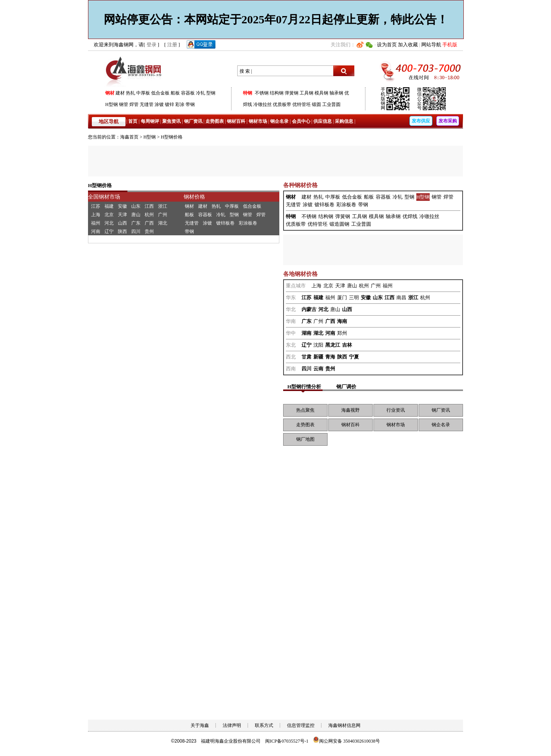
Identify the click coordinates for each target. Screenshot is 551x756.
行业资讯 (396, 410)
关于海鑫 (200, 725)
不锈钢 (262, 93)
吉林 (347, 345)
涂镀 (159, 104)
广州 (163, 215)
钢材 (110, 93)
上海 (96, 215)
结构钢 (277, 93)
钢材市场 (258, 121)
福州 (96, 223)
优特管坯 (302, 104)
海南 (342, 321)
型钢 (211, 93)
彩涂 (180, 104)
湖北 (163, 223)
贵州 (149, 231)
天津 (122, 215)
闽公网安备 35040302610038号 (346, 741)
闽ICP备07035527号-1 (287, 741)
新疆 (318, 357)
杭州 (149, 215)
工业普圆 (331, 104)
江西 (149, 206)
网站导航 (431, 45)
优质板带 (282, 104)
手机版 (450, 45)
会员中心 (301, 121)
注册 (172, 45)
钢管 (124, 104)
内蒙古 (309, 309)
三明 (354, 297)
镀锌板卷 (225, 223)
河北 (109, 223)
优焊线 (410, 216)
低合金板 (160, 93)
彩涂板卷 (248, 223)
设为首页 (387, 45)
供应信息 (323, 121)
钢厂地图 (305, 439)
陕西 (122, 231)
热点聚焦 (305, 410)
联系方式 (264, 725)
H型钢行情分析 (304, 387)
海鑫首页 (129, 137)
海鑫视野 (350, 410)
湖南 (306, 333)
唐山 (136, 215)
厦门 (342, 297)
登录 (152, 45)
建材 (120, 93)
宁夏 (354, 357)
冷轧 (201, 93)
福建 (109, 206)
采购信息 (344, 121)
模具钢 (321, 93)
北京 (109, 215)
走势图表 (215, 121)
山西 (122, 223)
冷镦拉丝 (262, 104)
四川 (136, 231)
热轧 (130, 93)
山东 (136, 206)
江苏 (96, 206)
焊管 (134, 104)
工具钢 (306, 93)
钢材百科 (236, 121)
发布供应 (421, 121)
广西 (149, 223)
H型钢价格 (172, 137)
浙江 (163, 206)
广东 (136, 223)
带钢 (190, 104)
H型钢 (112, 104)
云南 (318, 369)
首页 (133, 121)
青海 (330, 357)
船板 (175, 93)
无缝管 (147, 104)
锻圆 (316, 104)
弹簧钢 (292, 93)
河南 (96, 231)
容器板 (188, 93)
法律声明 (232, 725)
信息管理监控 (301, 725)
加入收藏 (408, 45)
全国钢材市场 (104, 197)
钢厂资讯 (193, 121)
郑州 (342, 333)
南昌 (401, 297)
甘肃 (306, 357)
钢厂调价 (346, 387)
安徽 (122, 206)
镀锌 (170, 104)
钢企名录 (279, 121)
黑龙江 (333, 345)
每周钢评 (150, 121)
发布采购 (448, 121)
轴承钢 (336, 93)
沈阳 (318, 345)
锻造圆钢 (339, 224)
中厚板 (143, 93)
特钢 (248, 93)
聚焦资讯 (171, 121)
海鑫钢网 (135, 71)
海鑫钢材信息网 (344, 725)
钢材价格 (194, 197)
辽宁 (109, 231)
